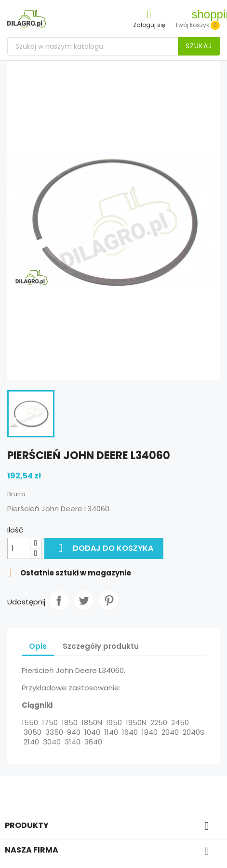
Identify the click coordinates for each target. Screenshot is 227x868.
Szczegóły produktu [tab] (101, 646)
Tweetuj (84, 601)
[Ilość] (19, 548)
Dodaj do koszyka (104, 548)
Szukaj (199, 46)
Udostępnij (59, 601)
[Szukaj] (113, 46)
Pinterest (109, 601)
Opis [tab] (38, 646)
